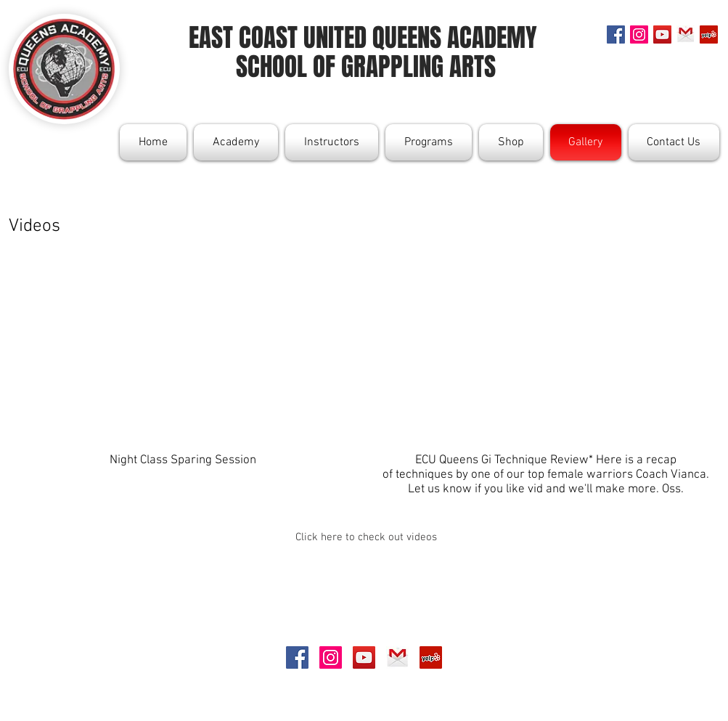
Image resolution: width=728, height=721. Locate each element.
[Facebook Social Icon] (616, 34)
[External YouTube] (183, 338)
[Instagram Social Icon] (639, 34)
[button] (236, 142)
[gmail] (686, 34)
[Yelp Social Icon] (709, 34)
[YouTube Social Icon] (662, 34)
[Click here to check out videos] (366, 537)
